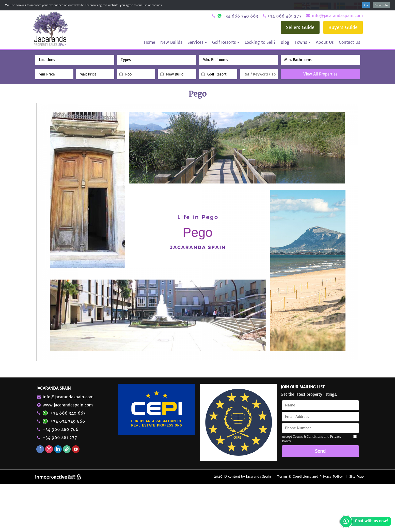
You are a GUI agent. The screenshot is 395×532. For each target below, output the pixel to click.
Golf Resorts (226, 42)
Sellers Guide (300, 27)
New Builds (171, 42)
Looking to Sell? (260, 42)
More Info (381, 5)
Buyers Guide (343, 27)
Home (149, 42)
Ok (366, 5)
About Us (325, 42)
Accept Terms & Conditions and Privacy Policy (312, 487)
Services (197, 42)
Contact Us (350, 42)
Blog (285, 42)
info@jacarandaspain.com (334, 16)
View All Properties (320, 74)
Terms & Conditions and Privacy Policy (310, 525)
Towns (303, 42)
